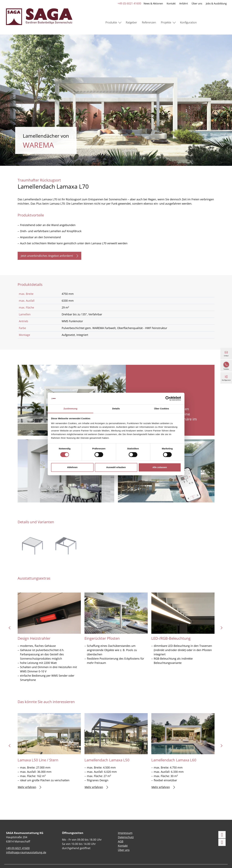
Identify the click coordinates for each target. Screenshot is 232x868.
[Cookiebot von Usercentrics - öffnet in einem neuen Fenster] (168, 399)
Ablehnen (72, 467)
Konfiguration (188, 22)
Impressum (125, 833)
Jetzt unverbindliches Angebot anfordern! (49, 256)
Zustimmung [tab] (70, 409)
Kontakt (171, 3)
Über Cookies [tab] (162, 409)
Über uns (197, 3)
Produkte (111, 22)
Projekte (166, 22)
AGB (121, 841)
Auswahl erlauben (116, 467)
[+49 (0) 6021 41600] (226, 366)
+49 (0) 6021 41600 (129, 3)
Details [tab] (116, 409)
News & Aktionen (153, 3)
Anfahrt (183, 3)
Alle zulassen (160, 467)
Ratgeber (131, 22)
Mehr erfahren (29, 787)
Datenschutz (126, 837)
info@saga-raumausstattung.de (26, 852)
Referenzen (149, 22)
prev (11, 629)
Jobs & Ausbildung (216, 3)
